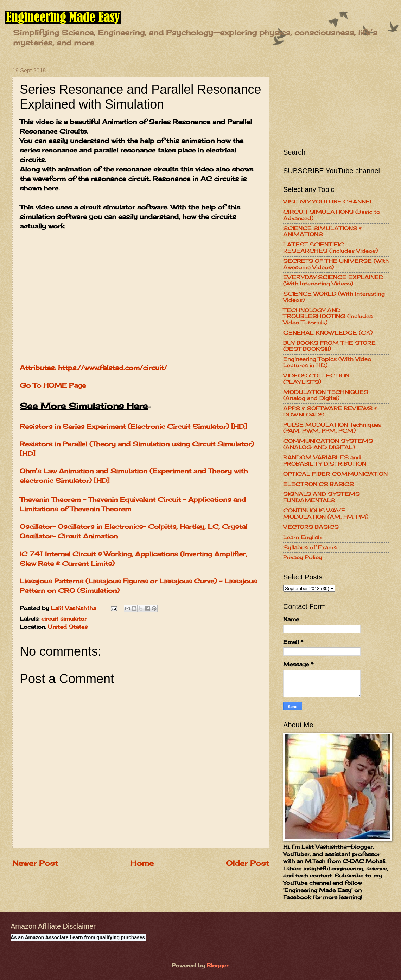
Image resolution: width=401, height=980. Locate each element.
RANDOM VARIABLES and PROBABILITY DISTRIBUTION (325, 461)
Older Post (247, 863)
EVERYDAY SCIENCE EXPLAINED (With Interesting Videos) (333, 280)
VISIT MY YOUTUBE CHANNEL (329, 202)
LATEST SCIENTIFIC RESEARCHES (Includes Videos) (330, 248)
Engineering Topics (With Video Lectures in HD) (327, 362)
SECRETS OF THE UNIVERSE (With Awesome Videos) (336, 264)
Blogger (218, 966)
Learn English (302, 537)
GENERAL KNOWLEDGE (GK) (328, 333)
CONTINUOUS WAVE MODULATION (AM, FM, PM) (326, 514)
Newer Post (35, 863)
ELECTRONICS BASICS (319, 484)
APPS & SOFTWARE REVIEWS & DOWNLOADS (330, 411)
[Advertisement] (336, 103)
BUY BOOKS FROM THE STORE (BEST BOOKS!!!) (329, 346)
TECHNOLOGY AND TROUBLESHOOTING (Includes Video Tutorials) (328, 316)
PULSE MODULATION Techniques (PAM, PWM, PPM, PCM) (332, 428)
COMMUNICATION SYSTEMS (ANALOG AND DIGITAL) (328, 444)
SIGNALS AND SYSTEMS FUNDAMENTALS (322, 497)
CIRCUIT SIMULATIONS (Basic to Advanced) (332, 215)
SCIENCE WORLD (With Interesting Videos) (334, 297)
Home (142, 863)
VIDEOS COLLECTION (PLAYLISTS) (316, 379)
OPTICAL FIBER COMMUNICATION (335, 474)
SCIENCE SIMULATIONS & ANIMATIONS (323, 232)
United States (68, 627)
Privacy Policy (303, 557)
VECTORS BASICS (311, 527)
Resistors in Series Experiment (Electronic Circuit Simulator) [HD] (133, 426)
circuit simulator (64, 619)
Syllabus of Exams (310, 547)
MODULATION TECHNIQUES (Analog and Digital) (326, 395)
